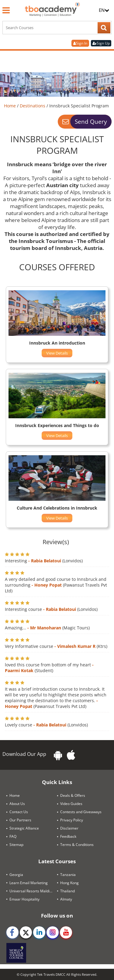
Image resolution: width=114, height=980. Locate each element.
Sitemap (16, 845)
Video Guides (71, 804)
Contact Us (19, 812)
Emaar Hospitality (24, 899)
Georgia (16, 875)
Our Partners (20, 820)
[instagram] (53, 932)
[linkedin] (39, 932)
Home (10, 106)
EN (104, 10)
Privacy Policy (72, 820)
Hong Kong (69, 883)
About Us (17, 804)
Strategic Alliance (24, 828)
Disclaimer (69, 828)
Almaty (66, 899)
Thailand (67, 891)
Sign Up (101, 43)
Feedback (68, 836)
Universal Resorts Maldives (32, 891)
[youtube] (66, 932)
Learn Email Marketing (29, 883)
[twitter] (26, 932)
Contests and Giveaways (81, 812)
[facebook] (12, 932)
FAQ (13, 836)
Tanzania (68, 875)
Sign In (80, 43)
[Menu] (6, 10)
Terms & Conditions (77, 845)
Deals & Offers (73, 795)
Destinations (33, 106)
